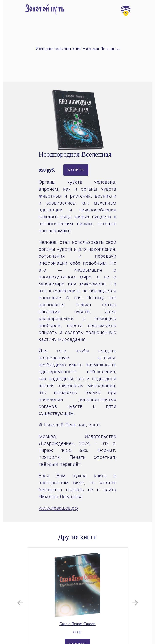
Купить (76, 170)
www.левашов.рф (58, 508)
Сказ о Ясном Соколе (77, 624)
